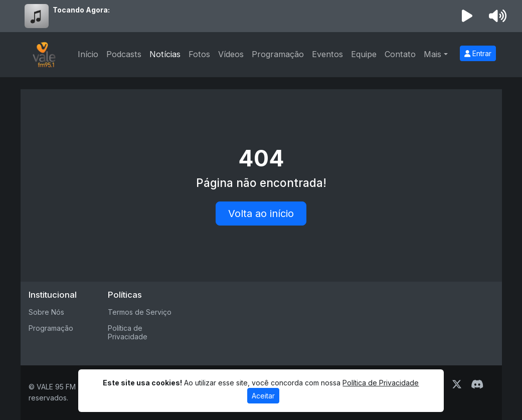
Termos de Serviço (140, 312)
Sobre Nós (46, 312)
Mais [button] (432, 54)
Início (88, 54)
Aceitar (263, 396)
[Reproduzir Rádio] (467, 16)
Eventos (327, 54)
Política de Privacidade (128, 332)
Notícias (165, 54)
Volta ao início (261, 214)
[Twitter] (457, 384)
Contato (400, 54)
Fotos (199, 54)
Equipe (364, 54)
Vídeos (231, 54)
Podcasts (124, 54)
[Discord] (477, 384)
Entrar (478, 53)
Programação (278, 54)
